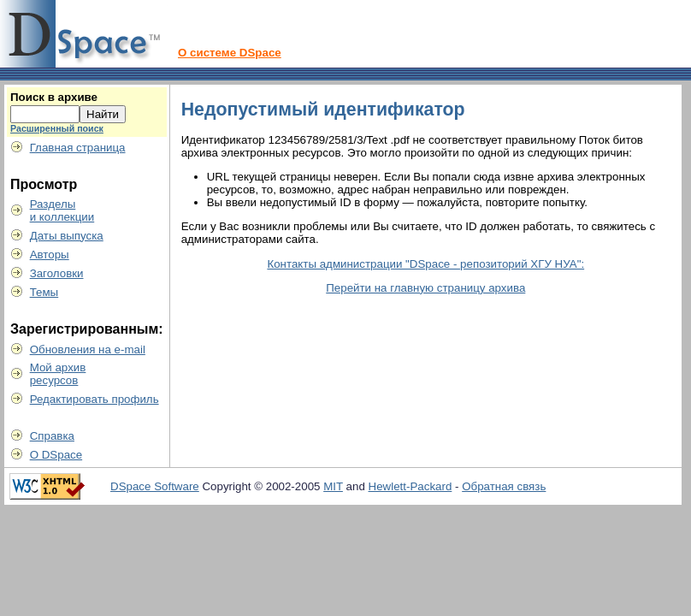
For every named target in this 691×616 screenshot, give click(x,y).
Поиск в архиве (54, 97)
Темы (44, 292)
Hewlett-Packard (410, 486)
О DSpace (56, 455)
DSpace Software (155, 486)
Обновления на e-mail (88, 349)
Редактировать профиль (94, 399)
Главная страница (78, 148)
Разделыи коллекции (62, 210)
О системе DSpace (230, 53)
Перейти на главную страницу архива (425, 288)
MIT (333, 486)
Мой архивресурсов (58, 374)
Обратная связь (504, 486)
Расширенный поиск (57, 128)
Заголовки (57, 273)
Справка (52, 436)
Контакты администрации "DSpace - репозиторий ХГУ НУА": (425, 264)
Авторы (50, 255)
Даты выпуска (67, 236)
